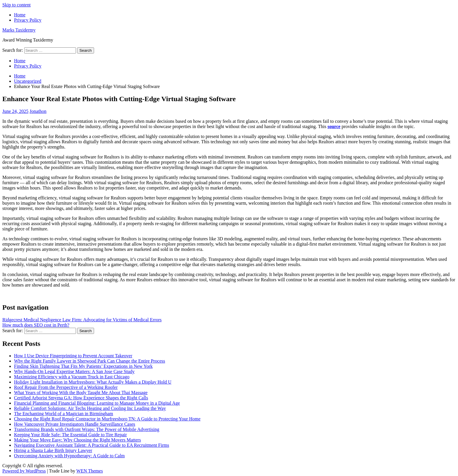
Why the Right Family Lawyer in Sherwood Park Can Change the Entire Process (90, 361)
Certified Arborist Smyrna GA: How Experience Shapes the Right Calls (81, 398)
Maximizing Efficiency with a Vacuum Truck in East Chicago (72, 377)
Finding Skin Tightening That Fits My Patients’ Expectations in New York (83, 366)
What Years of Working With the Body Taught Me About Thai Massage (81, 393)
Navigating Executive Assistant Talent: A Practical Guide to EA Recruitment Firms (92, 445)
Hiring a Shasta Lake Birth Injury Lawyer (53, 450)
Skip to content (17, 5)
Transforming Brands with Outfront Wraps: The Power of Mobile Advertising (87, 429)
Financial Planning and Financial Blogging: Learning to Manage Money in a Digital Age (97, 403)
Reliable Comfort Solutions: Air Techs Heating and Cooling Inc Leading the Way (90, 408)
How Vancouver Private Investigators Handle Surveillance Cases (75, 424)
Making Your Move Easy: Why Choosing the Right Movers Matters (77, 440)
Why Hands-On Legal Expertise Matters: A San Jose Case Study (74, 371)
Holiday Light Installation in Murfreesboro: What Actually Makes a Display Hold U (93, 382)
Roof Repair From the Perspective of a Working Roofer (66, 387)
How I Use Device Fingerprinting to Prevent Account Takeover (73, 356)
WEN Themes (90, 471)
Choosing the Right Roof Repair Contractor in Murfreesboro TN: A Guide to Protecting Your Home (107, 419)
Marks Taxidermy (19, 30)
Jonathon (38, 111)
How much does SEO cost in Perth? (36, 325)
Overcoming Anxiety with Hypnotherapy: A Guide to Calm (69, 456)
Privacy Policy (28, 20)
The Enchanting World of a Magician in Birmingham (64, 414)
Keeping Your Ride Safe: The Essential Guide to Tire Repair (70, 435)
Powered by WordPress (24, 471)
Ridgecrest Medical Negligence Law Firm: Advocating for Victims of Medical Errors (82, 320)
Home (20, 15)
